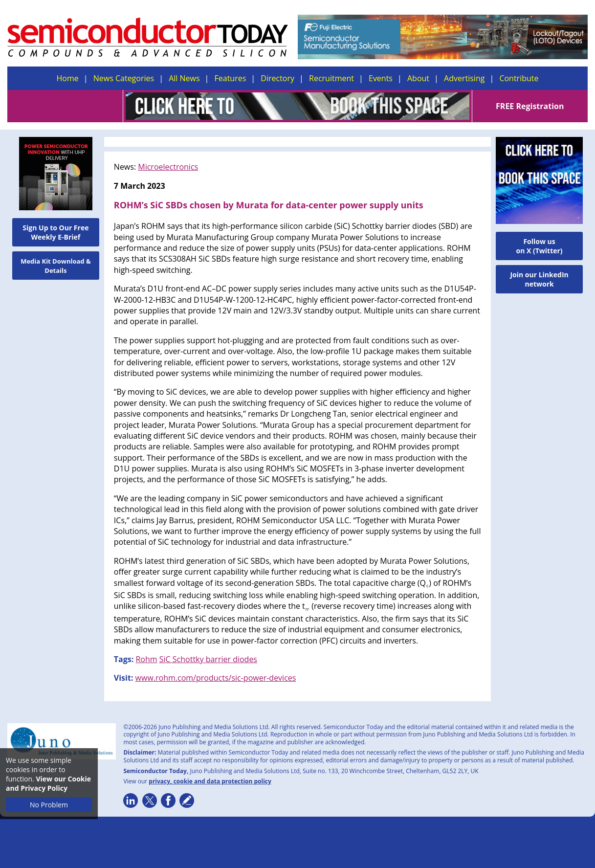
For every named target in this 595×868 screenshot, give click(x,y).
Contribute (519, 78)
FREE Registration (530, 106)
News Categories (124, 78)
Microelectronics (168, 167)
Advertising (464, 78)
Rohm (146, 659)
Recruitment (331, 78)
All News (184, 78)
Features (231, 78)
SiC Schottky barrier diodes (208, 659)
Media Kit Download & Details (56, 266)
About (418, 78)
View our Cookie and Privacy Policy (48, 783)
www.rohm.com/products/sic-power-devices (216, 678)
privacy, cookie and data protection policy (210, 781)
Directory (277, 78)
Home (68, 78)
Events (381, 78)
